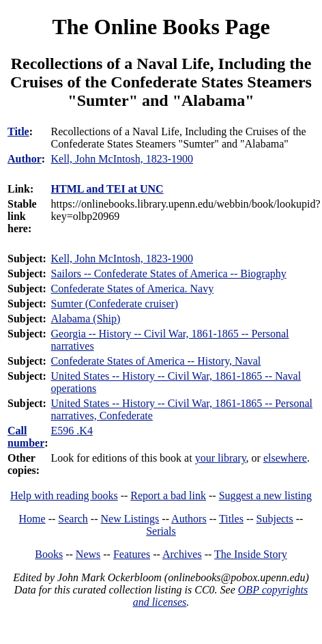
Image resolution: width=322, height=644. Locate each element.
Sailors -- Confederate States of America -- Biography (169, 274)
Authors (189, 519)
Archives (182, 554)
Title (18, 131)
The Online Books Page (161, 27)
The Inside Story (251, 554)
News (88, 554)
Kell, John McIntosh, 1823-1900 (122, 258)
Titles (231, 519)
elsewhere (285, 458)
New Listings (130, 519)
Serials (161, 531)
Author (25, 159)
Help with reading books (64, 495)
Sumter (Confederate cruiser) (115, 304)
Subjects (275, 519)
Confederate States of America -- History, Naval (156, 361)
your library (221, 458)
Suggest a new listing (265, 495)
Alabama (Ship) (86, 319)
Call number (26, 437)
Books (49, 554)
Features (132, 554)
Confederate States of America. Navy (133, 289)
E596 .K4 (72, 431)
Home (32, 519)
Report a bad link (168, 495)
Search (73, 519)
